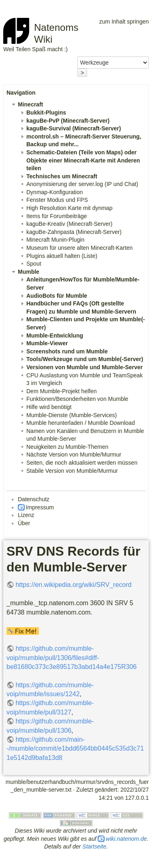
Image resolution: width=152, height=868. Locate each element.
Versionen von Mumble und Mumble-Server (85, 367)
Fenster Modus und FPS (57, 200)
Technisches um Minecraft (62, 176)
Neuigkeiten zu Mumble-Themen (67, 447)
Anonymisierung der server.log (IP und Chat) (82, 184)
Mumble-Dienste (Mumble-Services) (72, 415)
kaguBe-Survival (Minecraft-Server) (74, 128)
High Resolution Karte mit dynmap (69, 208)
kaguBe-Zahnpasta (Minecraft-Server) (74, 232)
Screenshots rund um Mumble (67, 351)
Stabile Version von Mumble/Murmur (72, 471)
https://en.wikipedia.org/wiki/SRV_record (73, 585)
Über (24, 523)
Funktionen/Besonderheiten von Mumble (77, 399)
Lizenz (26, 515)
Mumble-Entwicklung (55, 336)
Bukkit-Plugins (46, 113)
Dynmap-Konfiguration (55, 192)
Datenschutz (34, 499)
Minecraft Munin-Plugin (55, 240)
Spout (34, 264)
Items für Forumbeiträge (57, 216)
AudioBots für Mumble (57, 296)
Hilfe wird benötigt (49, 407)
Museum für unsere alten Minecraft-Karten (79, 248)
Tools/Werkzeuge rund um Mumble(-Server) (85, 359)
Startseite (94, 846)
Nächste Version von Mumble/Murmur (74, 455)
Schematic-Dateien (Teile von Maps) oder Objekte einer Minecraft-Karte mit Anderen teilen (83, 160)
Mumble (29, 272)
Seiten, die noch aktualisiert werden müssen (82, 463)
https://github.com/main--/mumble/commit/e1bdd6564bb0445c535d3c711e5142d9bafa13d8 (75, 749)
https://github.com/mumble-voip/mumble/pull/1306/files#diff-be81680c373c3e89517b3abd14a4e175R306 (72, 658)
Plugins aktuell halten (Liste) (62, 256)
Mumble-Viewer (47, 343)
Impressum (40, 507)
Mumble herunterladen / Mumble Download (81, 423)
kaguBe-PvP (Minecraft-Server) (68, 121)
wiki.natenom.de (126, 839)
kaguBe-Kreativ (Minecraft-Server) (69, 224)
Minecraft (30, 104)
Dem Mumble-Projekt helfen (62, 391)
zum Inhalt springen (124, 22)
